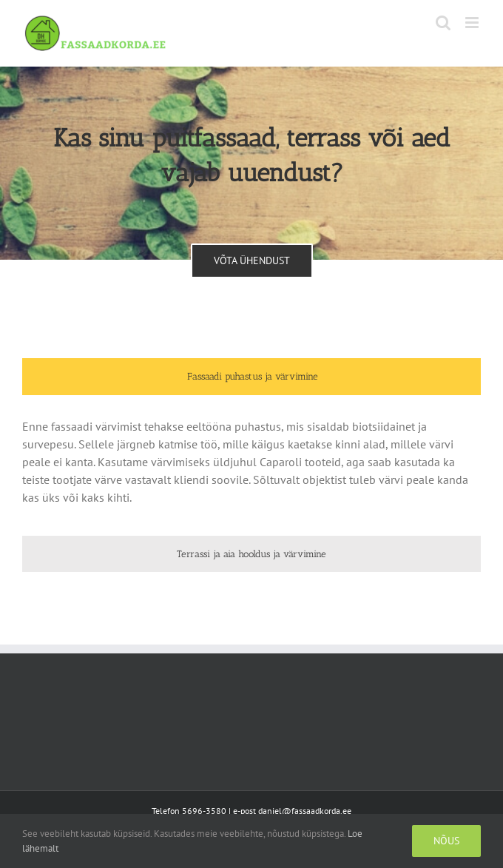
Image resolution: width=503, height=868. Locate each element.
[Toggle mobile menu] (473, 23)
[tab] (251, 377)
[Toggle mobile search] (443, 23)
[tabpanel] (251, 469)
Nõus (446, 841)
